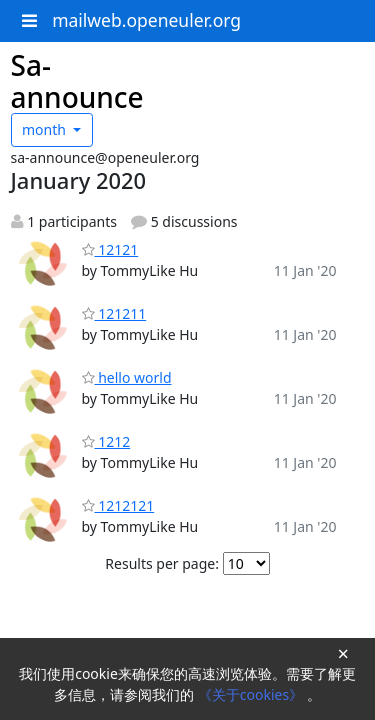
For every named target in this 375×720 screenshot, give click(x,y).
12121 (110, 249)
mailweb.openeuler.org (146, 20)
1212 (106, 441)
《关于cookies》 (252, 694)
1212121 (118, 505)
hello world (127, 377)
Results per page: (162, 563)
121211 (114, 313)
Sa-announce (77, 81)
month (46, 129)
